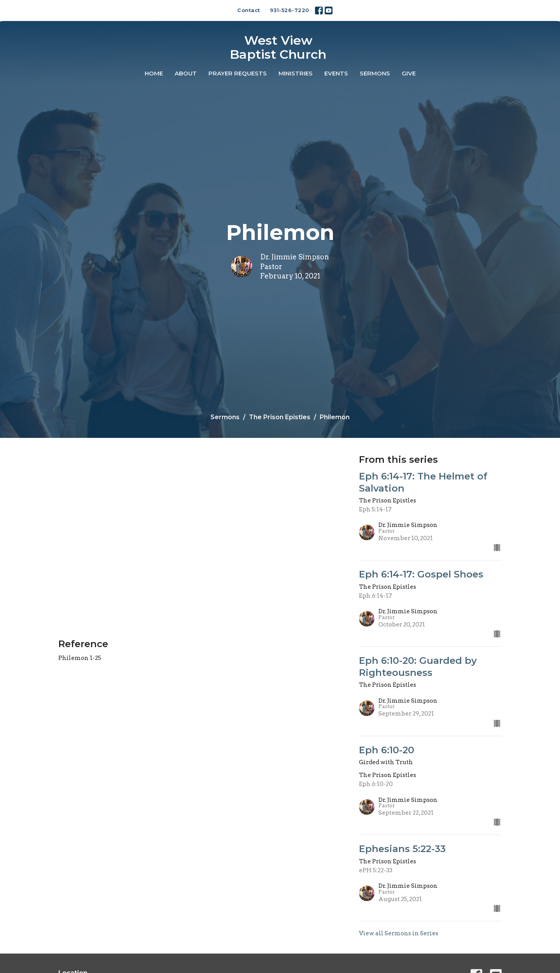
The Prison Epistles (280, 417)
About (186, 73)
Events (336, 73)
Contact (249, 10)
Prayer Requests (238, 73)
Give (409, 73)
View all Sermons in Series (399, 933)
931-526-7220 (290, 10)
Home (154, 73)
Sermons (375, 73)
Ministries (296, 73)
